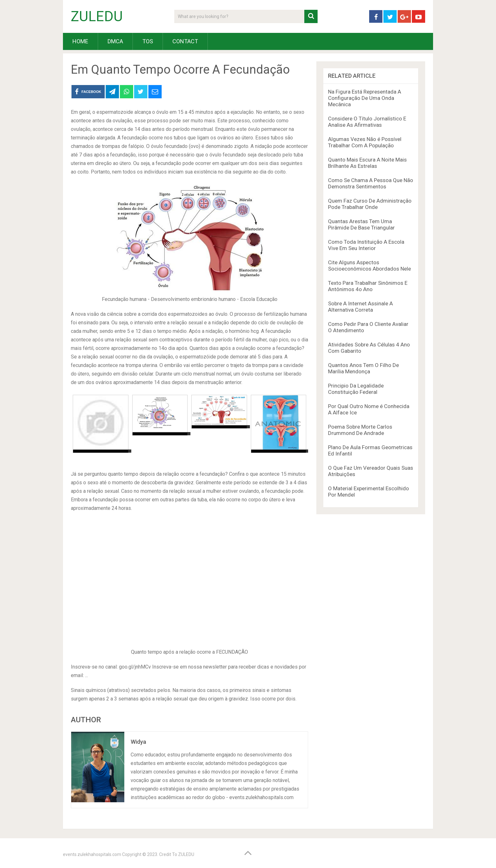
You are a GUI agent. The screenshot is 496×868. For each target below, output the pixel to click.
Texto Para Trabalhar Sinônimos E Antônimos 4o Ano (368, 286)
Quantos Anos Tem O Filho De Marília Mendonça (363, 368)
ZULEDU (97, 16)
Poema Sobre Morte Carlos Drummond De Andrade (360, 430)
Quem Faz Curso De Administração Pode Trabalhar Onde (370, 204)
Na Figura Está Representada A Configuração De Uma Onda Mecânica (365, 98)
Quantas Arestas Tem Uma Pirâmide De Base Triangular (361, 224)
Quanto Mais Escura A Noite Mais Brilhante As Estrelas (367, 163)
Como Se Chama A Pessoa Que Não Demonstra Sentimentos (371, 183)
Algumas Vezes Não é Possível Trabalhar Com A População (365, 142)
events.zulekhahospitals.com (92, 854)
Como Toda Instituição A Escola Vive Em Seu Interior (366, 245)
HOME (80, 41)
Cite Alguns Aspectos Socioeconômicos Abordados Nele (369, 266)
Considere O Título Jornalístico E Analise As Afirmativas (367, 122)
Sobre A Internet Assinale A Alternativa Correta (360, 307)
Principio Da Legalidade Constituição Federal (356, 389)
